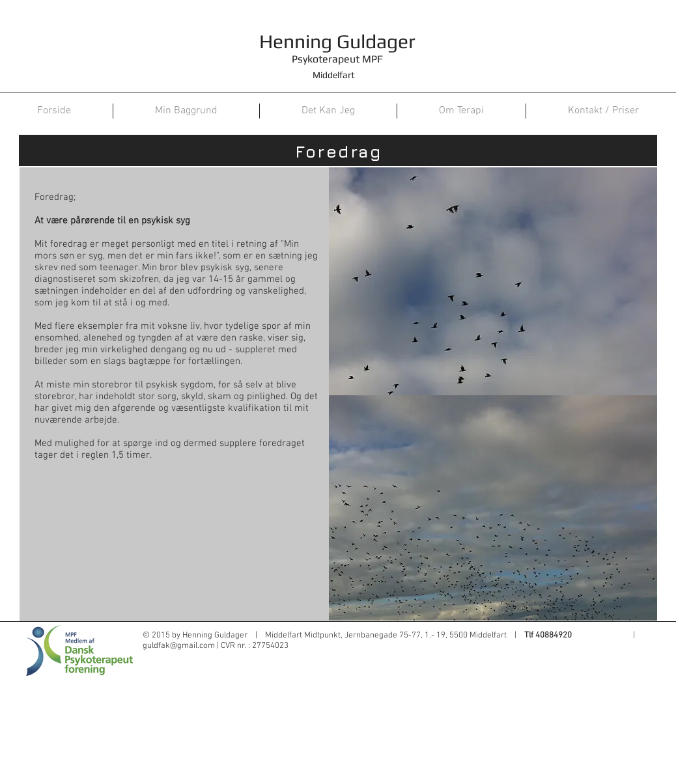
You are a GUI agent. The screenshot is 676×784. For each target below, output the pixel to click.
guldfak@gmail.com (179, 646)
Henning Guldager (337, 41)
